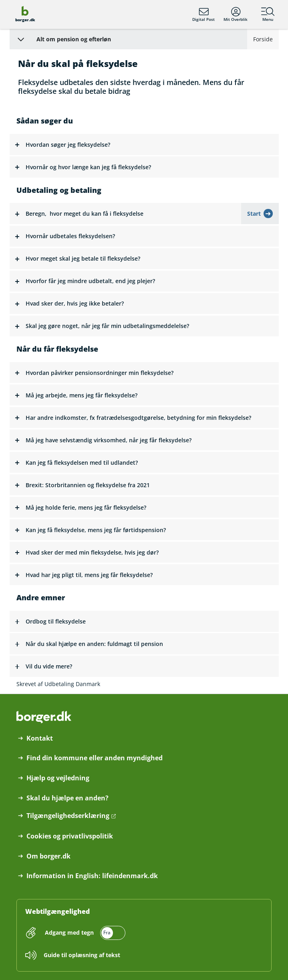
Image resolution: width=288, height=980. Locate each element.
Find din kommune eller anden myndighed (95, 758)
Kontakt (40, 738)
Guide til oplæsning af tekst (82, 955)
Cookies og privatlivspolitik (70, 836)
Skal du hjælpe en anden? (67, 798)
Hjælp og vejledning (58, 778)
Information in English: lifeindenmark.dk (92, 876)
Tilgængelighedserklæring (68, 816)
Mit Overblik (236, 14)
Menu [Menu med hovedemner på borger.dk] (268, 14)
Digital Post (203, 14)
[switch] (84, 933)
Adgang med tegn (69, 932)
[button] (144, 145)
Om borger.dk (48, 856)
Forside (263, 39)
